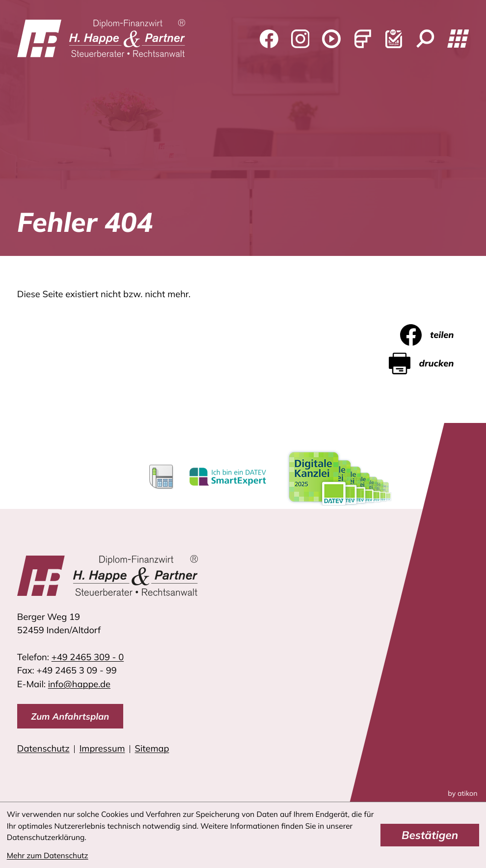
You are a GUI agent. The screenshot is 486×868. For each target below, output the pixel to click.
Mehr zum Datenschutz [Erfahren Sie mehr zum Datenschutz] (48, 855)
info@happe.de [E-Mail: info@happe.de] (79, 684)
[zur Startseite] (101, 39)
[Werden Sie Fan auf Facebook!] (269, 39)
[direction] (70, 716)
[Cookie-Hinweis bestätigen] (430, 835)
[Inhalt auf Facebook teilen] (434, 335)
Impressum (102, 748)
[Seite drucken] (429, 364)
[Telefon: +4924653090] (88, 657)
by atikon (462, 793)
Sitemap (152, 748)
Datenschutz (43, 748)
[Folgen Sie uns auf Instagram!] (300, 39)
